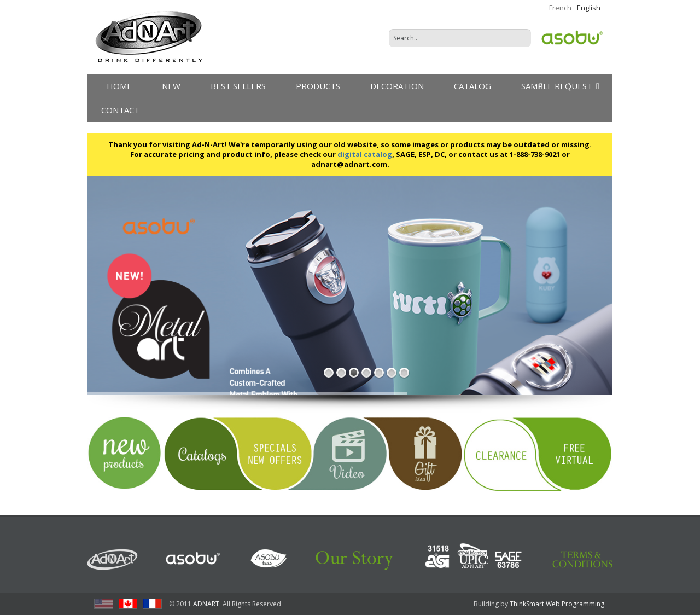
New (171, 86)
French (560, 8)
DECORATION (397, 86)
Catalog (472, 86)
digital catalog (365, 154)
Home (119, 86)
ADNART (206, 604)
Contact (120, 110)
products (318, 86)
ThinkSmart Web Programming (557, 604)
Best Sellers (238, 86)
